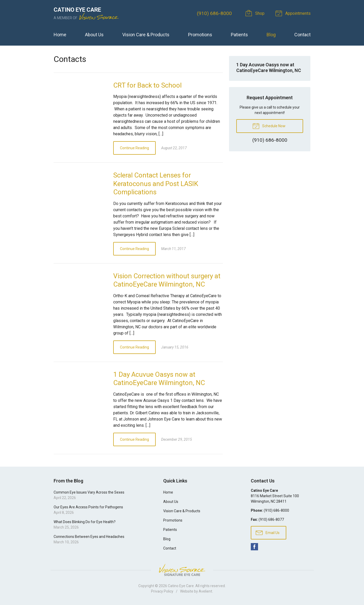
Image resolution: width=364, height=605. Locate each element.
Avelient (205, 591)
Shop (256, 13)
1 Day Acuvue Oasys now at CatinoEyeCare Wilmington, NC (269, 67)
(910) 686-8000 (214, 13)
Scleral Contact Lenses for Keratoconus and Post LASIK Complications (156, 184)
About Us (94, 35)
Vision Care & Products (146, 35)
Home (60, 35)
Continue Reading (134, 148)
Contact (302, 35)
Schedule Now (269, 126)
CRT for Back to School (147, 85)
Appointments (294, 13)
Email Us (268, 532)
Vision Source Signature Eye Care (182, 570)
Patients (239, 35)
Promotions (200, 35)
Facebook (254, 547)
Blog (271, 35)
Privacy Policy (162, 591)
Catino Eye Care (181, 586)
